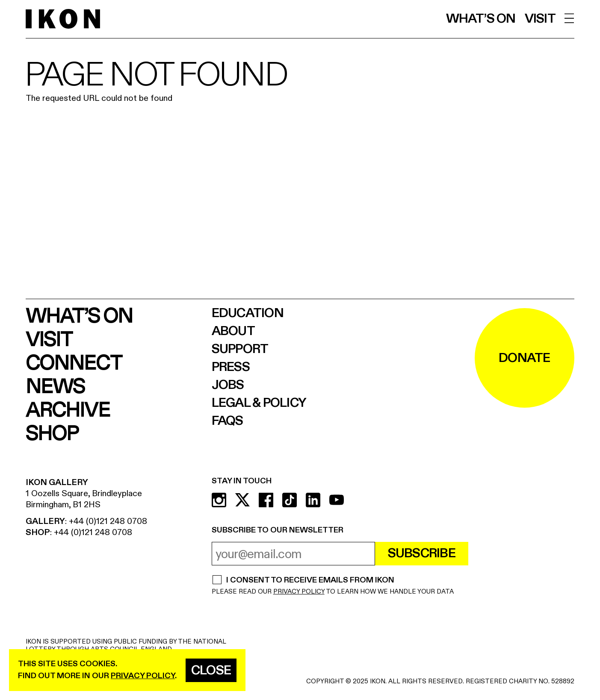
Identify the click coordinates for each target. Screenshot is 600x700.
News (55, 387)
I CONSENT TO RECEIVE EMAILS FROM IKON (310, 581)
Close (211, 671)
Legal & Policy (259, 403)
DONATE (525, 358)
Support (240, 349)
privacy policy (143, 676)
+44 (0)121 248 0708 (108, 521)
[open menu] (569, 18)
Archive (68, 410)
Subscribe (422, 553)
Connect (74, 363)
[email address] (293, 554)
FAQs (228, 421)
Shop (52, 434)
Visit (540, 19)
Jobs (228, 385)
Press (231, 367)
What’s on (481, 19)
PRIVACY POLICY (299, 592)
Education (248, 313)
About (233, 331)
